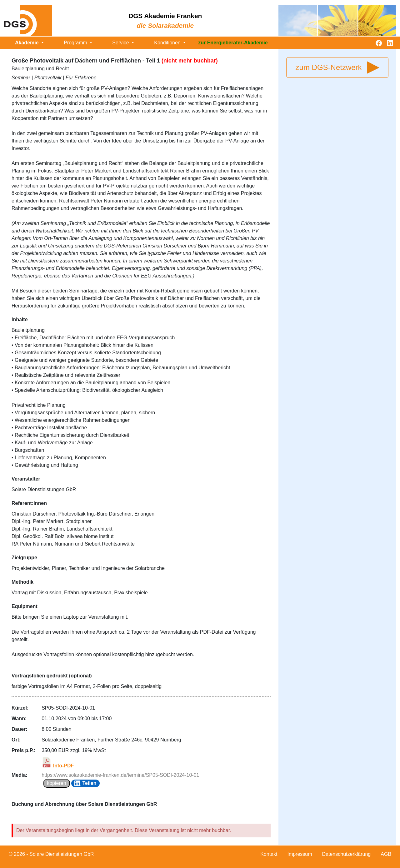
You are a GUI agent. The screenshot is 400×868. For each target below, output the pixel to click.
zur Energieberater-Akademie (233, 43)
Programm (76, 43)
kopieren (56, 783)
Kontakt (269, 854)
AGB (386, 854)
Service (121, 43)
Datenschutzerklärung (347, 854)
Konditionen (168, 43)
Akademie (27, 43)
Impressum (300, 854)
